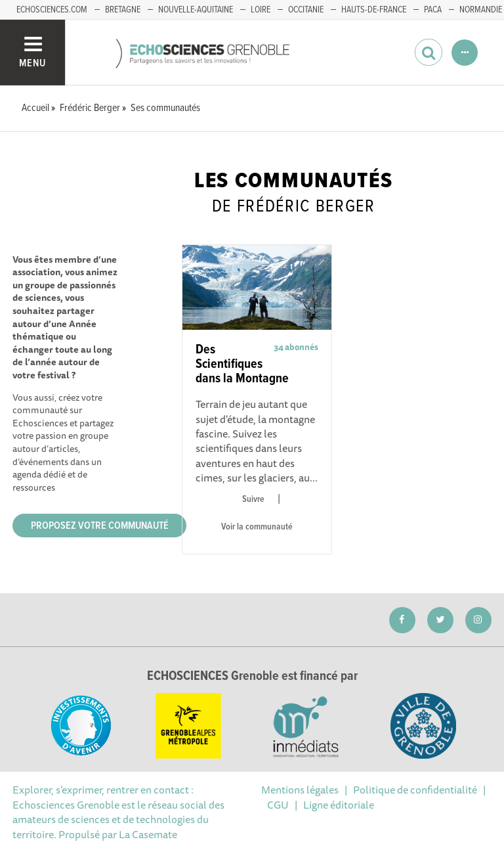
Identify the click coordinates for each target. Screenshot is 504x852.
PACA (433, 10)
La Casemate (148, 834)
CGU (278, 805)
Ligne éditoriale (339, 805)
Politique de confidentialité (415, 790)
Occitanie (306, 10)
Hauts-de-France (374, 10)
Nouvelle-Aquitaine (196, 10)
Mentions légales (300, 790)
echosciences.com (52, 10)
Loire (261, 10)
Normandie (481, 10)
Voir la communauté (257, 527)
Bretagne (123, 10)
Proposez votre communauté (100, 526)
